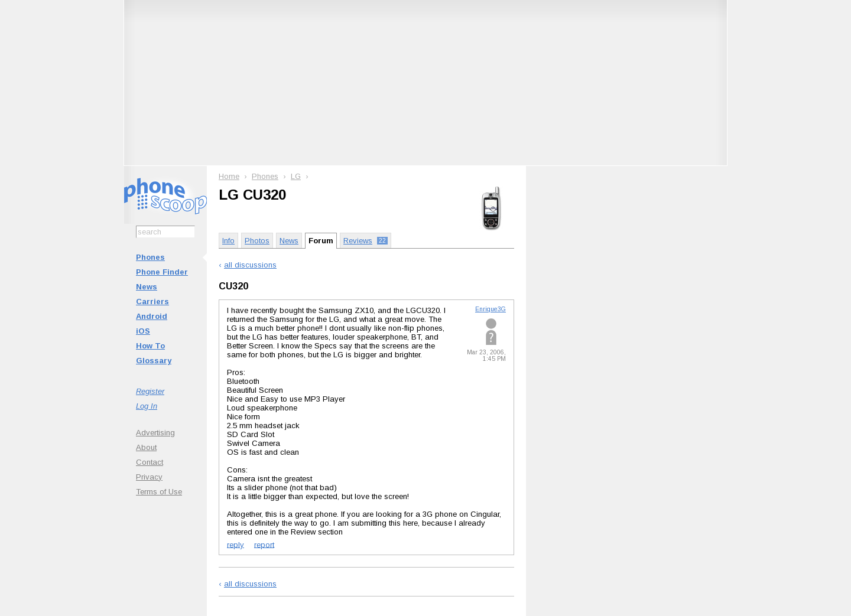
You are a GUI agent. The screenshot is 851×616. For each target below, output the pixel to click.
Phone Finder (162, 272)
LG (296, 176)
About (146, 447)
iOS (143, 331)
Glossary (154, 361)
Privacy (149, 477)
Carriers (152, 302)
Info (228, 241)
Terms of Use (159, 492)
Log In (147, 406)
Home (229, 176)
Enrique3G (491, 309)
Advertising (155, 433)
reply (236, 544)
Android (152, 316)
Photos (257, 241)
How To (150, 346)
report (264, 544)
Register (150, 391)
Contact (150, 462)
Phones (150, 257)
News (147, 287)
